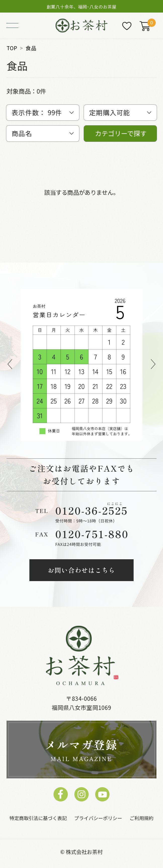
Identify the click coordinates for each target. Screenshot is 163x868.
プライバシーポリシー (98, 818)
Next (153, 365)
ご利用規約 (142, 818)
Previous (10, 365)
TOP (12, 48)
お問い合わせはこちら (82, 570)
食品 (31, 48)
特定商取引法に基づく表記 (38, 818)
